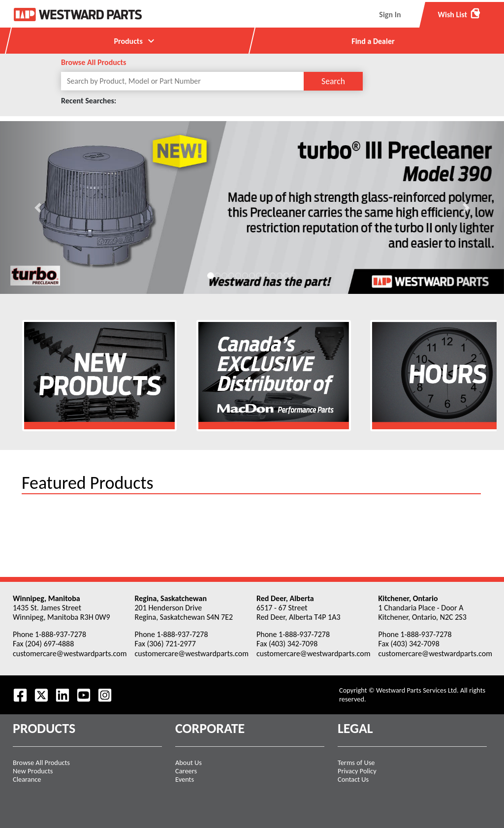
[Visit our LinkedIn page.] (63, 695)
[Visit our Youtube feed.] (84, 695)
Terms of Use (356, 763)
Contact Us (353, 779)
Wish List (459, 13)
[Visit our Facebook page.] (20, 695)
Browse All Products (94, 62)
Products (135, 41)
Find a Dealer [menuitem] (373, 41)
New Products (33, 771)
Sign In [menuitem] (390, 15)
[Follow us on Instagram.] (105, 695)
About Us (189, 763)
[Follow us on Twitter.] (41, 695)
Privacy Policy (357, 771)
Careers (186, 771)
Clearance (27, 779)
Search (333, 81)
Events (185, 779)
